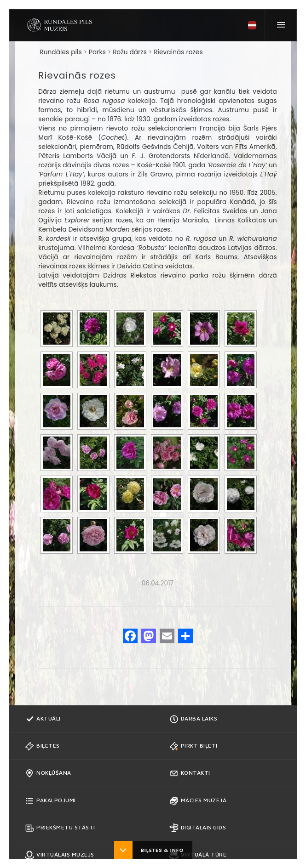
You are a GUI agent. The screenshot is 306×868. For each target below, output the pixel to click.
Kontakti (190, 773)
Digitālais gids (198, 828)
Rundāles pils (61, 52)
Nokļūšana (48, 773)
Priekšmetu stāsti (60, 828)
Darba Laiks (193, 719)
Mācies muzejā (198, 801)
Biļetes (42, 746)
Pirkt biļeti (193, 746)
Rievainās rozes (178, 52)
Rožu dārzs (130, 52)
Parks (97, 52)
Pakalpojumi (50, 801)
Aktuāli (43, 719)
